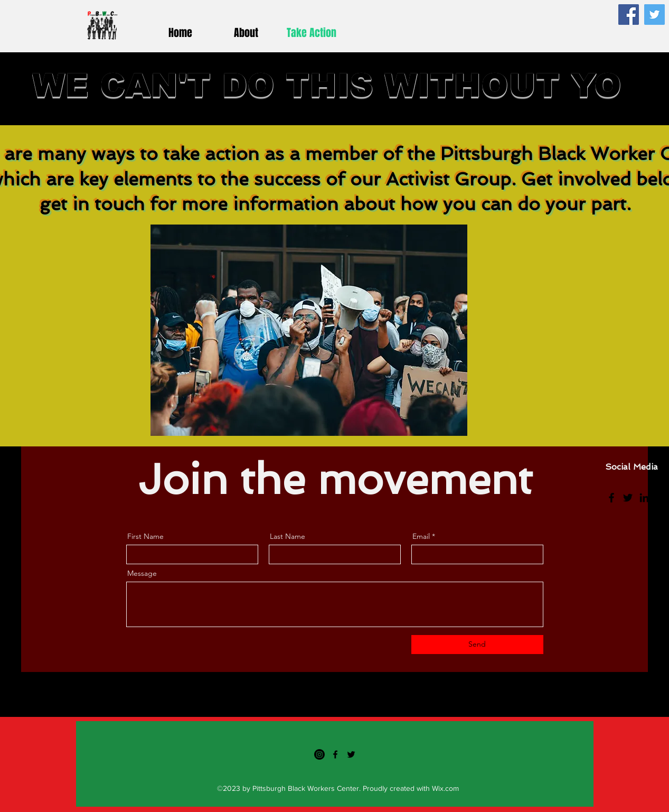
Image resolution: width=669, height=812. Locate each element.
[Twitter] (654, 15)
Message (142, 573)
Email (421, 536)
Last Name (288, 536)
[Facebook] (629, 15)
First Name (145, 536)
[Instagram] (661, 498)
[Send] (477, 645)
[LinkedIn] (644, 498)
